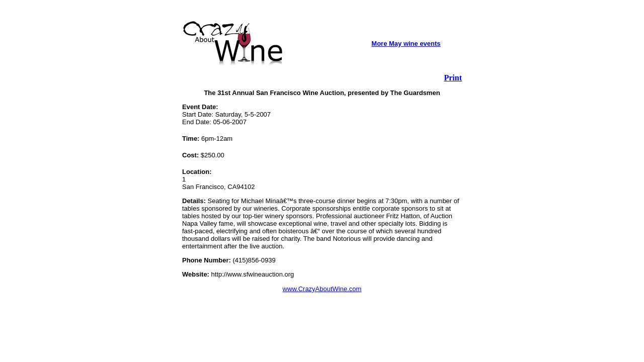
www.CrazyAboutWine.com (322, 289)
